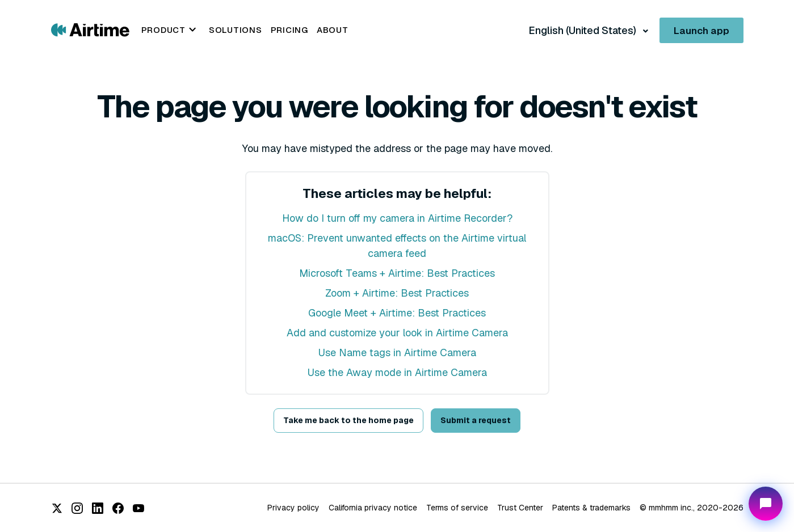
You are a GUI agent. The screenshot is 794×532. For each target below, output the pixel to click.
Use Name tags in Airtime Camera (397, 352)
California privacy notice (373, 508)
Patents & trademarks (591, 508)
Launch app (701, 31)
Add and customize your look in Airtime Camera (397, 333)
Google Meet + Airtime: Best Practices (397, 313)
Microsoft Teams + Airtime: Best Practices (397, 273)
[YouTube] (138, 508)
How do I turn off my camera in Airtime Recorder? (397, 218)
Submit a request (476, 420)
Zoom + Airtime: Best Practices (397, 293)
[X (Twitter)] (57, 508)
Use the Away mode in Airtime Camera (397, 372)
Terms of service (457, 508)
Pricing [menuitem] (289, 30)
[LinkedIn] (98, 508)
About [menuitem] (333, 30)
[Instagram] (77, 508)
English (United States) (583, 30)
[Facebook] (118, 508)
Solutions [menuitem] (236, 30)
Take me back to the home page (348, 420)
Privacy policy (293, 508)
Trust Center (520, 508)
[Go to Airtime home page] (90, 29)
